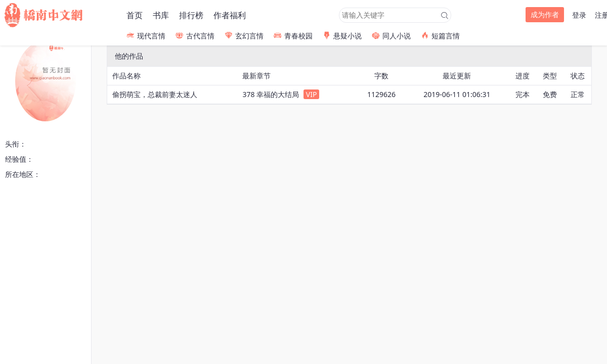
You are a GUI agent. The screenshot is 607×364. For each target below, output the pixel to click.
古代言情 (195, 36)
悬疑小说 (342, 36)
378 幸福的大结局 (271, 94)
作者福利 (230, 15)
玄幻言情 (244, 36)
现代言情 (146, 36)
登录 (579, 15)
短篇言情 (440, 36)
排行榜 (191, 15)
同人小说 (391, 36)
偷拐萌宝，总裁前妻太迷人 (155, 94)
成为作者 (545, 14)
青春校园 (293, 36)
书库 (161, 15)
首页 (135, 15)
